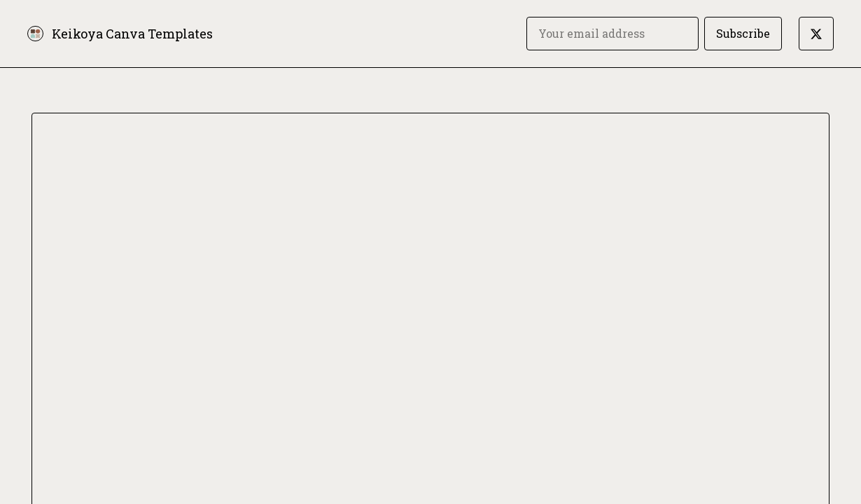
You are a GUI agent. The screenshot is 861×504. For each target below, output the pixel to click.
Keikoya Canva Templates (132, 34)
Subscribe (743, 33)
